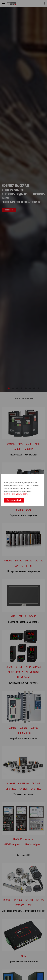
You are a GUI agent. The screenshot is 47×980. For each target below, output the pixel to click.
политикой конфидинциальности (16, 494)
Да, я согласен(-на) (14, 500)
